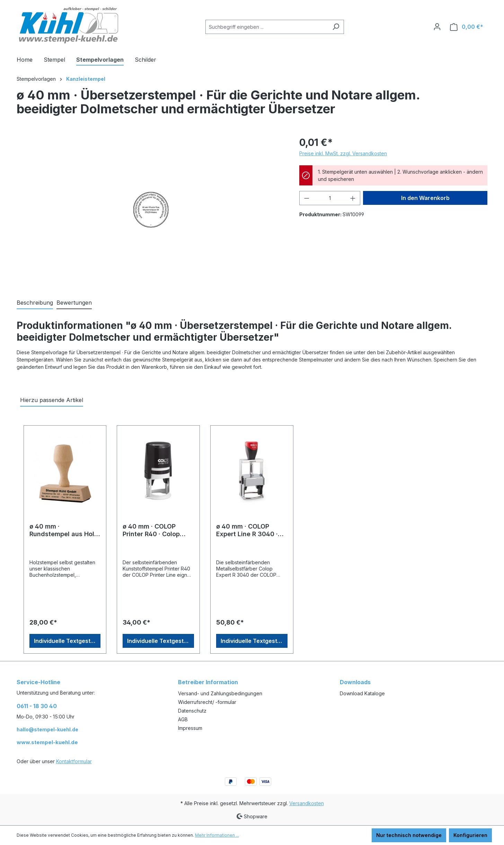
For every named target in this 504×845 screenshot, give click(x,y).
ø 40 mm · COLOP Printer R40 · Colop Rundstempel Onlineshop (151, 530)
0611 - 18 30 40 (37, 706)
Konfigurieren (470, 835)
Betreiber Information (208, 682)
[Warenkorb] (467, 27)
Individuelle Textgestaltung (67, 641)
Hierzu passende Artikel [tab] (52, 400)
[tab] (35, 303)
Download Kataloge (362, 693)
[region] (151, 210)
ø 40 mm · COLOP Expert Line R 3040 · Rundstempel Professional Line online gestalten (247, 530)
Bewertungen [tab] (74, 303)
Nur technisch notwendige (409, 835)
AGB (183, 719)
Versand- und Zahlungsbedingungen (220, 693)
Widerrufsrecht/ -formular (207, 702)
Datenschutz (192, 711)
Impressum (190, 728)
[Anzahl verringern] (307, 198)
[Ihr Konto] (437, 27)
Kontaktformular (74, 761)
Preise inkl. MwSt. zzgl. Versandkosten (343, 153)
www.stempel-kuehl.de (47, 742)
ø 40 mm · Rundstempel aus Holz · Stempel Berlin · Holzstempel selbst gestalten (64, 530)
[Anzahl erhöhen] (353, 198)
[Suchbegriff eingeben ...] (267, 27)
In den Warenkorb (425, 198)
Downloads (355, 682)
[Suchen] (336, 27)
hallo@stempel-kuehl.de (47, 729)
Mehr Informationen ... (217, 835)
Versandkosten (307, 803)
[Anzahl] (330, 198)
